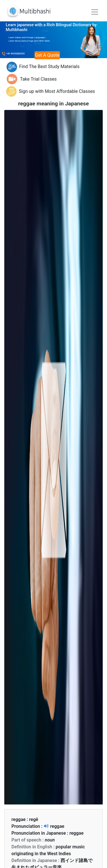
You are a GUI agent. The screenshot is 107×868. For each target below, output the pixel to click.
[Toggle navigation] (95, 12)
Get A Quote (47, 55)
